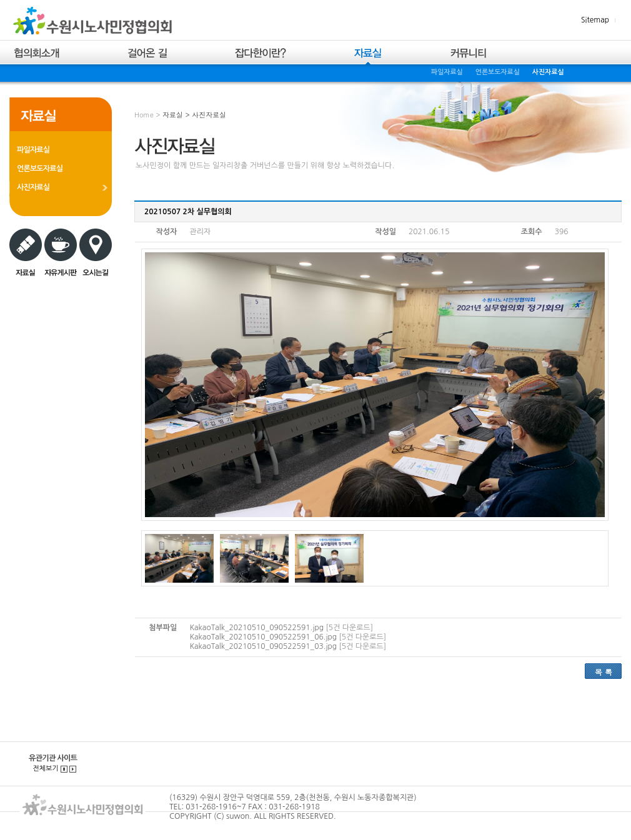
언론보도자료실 (498, 72)
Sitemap (595, 20)
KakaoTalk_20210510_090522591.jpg (256, 628)
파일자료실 (447, 72)
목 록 (604, 672)
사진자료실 (548, 72)
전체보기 (45, 768)
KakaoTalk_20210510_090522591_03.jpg (263, 646)
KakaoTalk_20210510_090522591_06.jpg (263, 637)
